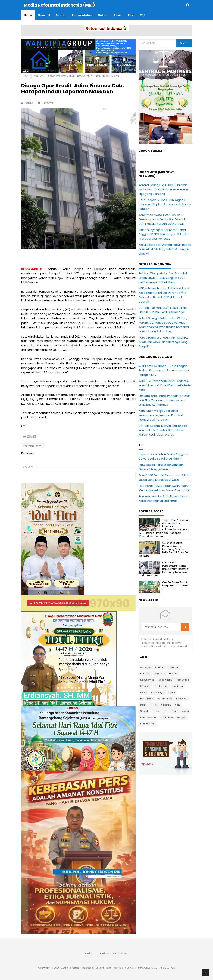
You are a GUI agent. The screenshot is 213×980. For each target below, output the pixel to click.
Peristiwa (48, 103)
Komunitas (183, 680)
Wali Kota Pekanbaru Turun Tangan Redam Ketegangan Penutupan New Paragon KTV (164, 370)
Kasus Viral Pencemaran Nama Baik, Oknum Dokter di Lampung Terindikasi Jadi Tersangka (164, 569)
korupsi (181, 717)
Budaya (160, 667)
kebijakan (167, 717)
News (144, 692)
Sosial (144, 711)
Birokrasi (146, 667)
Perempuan (165, 698)
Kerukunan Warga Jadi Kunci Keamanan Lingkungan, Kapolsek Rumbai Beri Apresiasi (161, 415)
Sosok (156, 711)
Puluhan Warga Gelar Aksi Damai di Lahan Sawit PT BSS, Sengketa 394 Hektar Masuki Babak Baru (163, 278)
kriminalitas (147, 723)
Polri (154, 705)
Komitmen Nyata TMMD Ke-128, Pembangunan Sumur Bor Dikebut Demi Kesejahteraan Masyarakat (162, 219)
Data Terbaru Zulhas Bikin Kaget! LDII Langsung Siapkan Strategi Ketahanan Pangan (165, 204)
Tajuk (175, 711)
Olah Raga (158, 692)
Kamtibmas (147, 680)
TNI (166, 711)
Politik (144, 705)
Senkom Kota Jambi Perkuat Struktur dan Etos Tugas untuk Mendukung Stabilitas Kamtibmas (164, 400)
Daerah (173, 667)
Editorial (145, 673)
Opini (172, 692)
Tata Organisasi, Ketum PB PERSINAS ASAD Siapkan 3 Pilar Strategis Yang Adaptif (163, 342)
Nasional (178, 686)
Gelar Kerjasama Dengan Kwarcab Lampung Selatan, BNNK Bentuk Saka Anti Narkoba (164, 549)
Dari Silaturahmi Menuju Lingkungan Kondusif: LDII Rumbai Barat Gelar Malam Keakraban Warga (163, 430)
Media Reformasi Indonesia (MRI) (81, 968)
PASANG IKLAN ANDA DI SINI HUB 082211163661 (60, 603)
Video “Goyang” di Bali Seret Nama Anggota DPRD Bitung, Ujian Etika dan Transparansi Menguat (164, 234)
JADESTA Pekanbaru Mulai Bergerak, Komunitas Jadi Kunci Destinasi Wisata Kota (165, 385)
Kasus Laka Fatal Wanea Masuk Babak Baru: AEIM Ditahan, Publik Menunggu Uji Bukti (165, 249)
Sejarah (166, 705)
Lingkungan (162, 686)
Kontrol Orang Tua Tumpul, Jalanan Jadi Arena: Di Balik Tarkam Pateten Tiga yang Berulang (163, 189)
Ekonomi (160, 673)
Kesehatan (165, 680)
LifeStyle (145, 686)
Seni (178, 705)
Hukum (173, 673)
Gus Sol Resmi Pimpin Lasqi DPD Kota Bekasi (175, 584)
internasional (148, 717)
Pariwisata (147, 698)
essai (186, 711)
